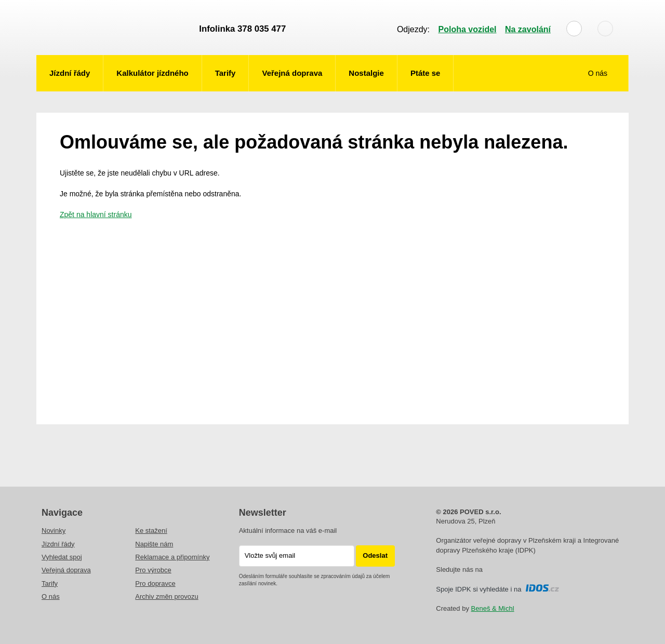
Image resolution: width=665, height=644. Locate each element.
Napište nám (154, 544)
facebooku (491, 570)
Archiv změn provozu (167, 596)
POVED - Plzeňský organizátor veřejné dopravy (113, 28)
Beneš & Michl (493, 608)
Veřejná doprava (292, 73)
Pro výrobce (153, 570)
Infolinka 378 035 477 (242, 29)
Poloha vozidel (468, 29)
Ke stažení (151, 531)
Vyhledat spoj (62, 557)
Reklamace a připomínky (172, 557)
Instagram (505, 570)
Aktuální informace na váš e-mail (288, 531)
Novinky (54, 531)
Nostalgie (366, 73)
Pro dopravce (155, 583)
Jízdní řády (70, 73)
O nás (599, 73)
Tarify (225, 73)
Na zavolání (528, 29)
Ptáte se (425, 73)
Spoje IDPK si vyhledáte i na (497, 589)
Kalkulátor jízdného (152, 73)
